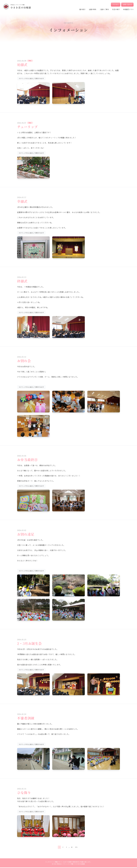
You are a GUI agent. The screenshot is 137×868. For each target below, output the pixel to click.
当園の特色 (93, 9)
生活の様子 (116, 9)
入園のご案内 (104, 9)
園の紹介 (82, 9)
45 (72, 847)
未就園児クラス (128, 9)
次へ (77, 847)
